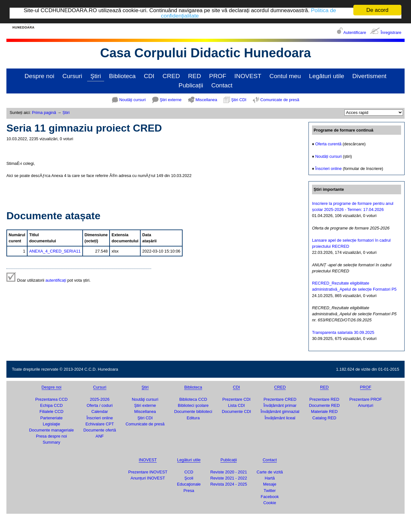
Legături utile (327, 76)
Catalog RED (324, 418)
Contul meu (285, 76)
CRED (171, 76)
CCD (189, 472)
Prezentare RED (324, 399)
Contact (222, 85)
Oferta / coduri (100, 405)
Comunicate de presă (280, 100)
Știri (66, 113)
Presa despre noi (51, 436)
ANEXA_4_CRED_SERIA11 (55, 251)
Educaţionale (189, 484)
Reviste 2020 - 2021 (229, 472)
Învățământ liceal (280, 418)
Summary (51, 442)
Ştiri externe (170, 100)
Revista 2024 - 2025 (229, 484)
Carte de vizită (270, 472)
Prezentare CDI (236, 399)
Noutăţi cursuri (132, 100)
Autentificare (355, 32)
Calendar (100, 411)
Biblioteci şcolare (193, 405)
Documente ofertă (100, 430)
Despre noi (40, 76)
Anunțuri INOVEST (148, 478)
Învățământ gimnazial (280, 411)
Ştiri (96, 76)
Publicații (191, 85)
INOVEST (248, 76)
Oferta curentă (328, 144)
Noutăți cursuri (329, 156)
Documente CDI (236, 411)
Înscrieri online (329, 169)
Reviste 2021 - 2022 (229, 478)
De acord (378, 10)
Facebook (270, 497)
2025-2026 (100, 399)
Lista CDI (237, 405)
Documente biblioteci (193, 411)
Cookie (270, 503)
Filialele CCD (51, 411)
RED (195, 76)
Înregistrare (391, 32)
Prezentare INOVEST (148, 472)
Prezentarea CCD (51, 399)
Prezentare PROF (366, 399)
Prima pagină (44, 113)
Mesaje (270, 484)
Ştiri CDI (239, 100)
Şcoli (189, 478)
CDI (149, 76)
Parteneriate (52, 418)
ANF (100, 436)
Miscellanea (206, 100)
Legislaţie (52, 424)
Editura (193, 418)
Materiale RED (324, 411)
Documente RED (324, 405)
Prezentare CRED (280, 399)
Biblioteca (122, 76)
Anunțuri (366, 405)
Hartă (270, 478)
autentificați (56, 280)
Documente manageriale (51, 430)
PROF (218, 76)
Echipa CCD (51, 405)
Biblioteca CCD (193, 399)
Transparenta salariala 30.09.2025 (343, 332)
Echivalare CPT (100, 424)
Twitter (270, 490)
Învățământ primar (280, 405)
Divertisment (370, 76)
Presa (189, 490)
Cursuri (72, 76)
